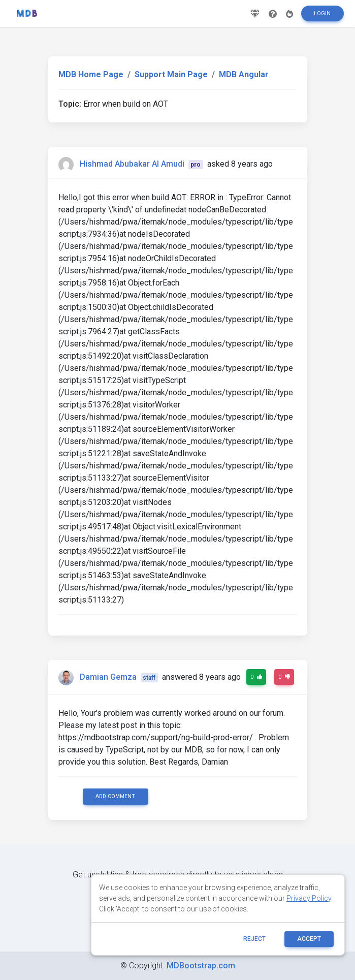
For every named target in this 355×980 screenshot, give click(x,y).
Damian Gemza (108, 677)
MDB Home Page (91, 74)
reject (254, 939)
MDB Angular (244, 74)
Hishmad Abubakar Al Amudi (132, 164)
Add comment (115, 796)
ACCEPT (309, 939)
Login (322, 17)
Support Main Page (171, 74)
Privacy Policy (309, 898)
